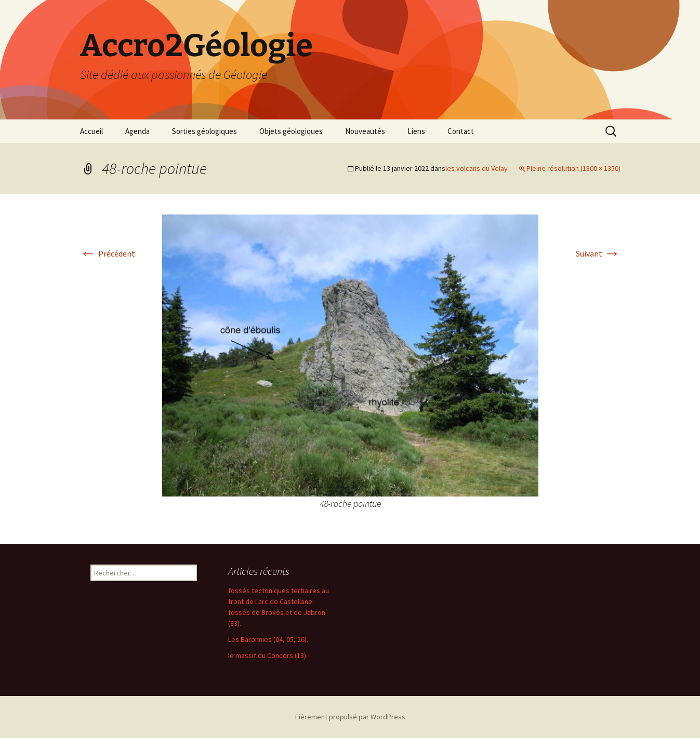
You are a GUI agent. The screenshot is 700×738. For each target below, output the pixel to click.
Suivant (598, 253)
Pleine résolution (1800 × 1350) (573, 168)
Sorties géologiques (204, 131)
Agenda (137, 131)
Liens (416, 131)
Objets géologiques (291, 131)
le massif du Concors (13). (268, 655)
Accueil (91, 131)
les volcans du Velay (477, 168)
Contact (461, 131)
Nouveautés (365, 131)
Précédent (108, 253)
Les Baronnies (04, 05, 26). (268, 639)
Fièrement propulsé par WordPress (350, 717)
